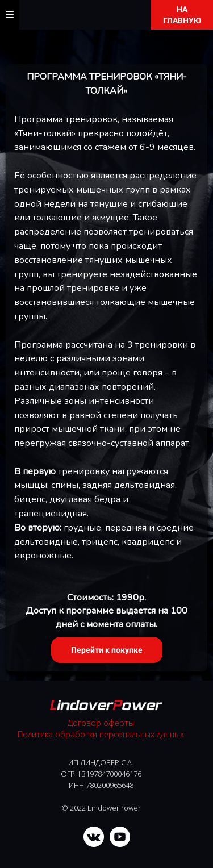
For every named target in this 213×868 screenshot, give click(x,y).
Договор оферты (101, 723)
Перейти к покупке (107, 650)
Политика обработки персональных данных (101, 734)
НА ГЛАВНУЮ (182, 15)
